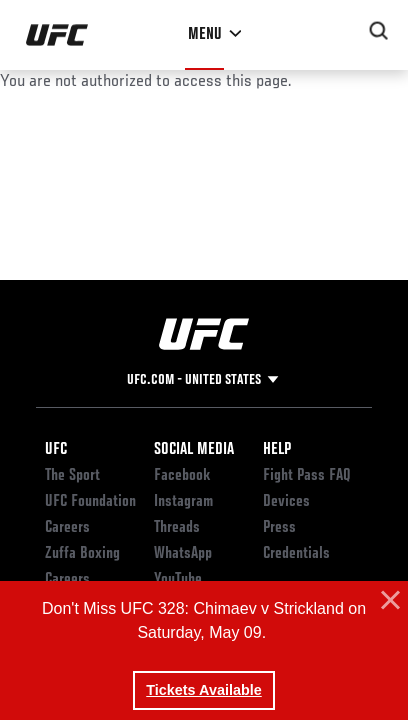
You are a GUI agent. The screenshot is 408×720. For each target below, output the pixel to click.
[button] (388, 601)
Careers (67, 528)
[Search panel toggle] (379, 31)
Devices (286, 502)
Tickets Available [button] (203, 690)
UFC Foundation (90, 502)
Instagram (183, 502)
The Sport (72, 476)
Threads (177, 528)
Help (277, 450)
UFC (56, 450)
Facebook (182, 476)
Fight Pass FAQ (307, 476)
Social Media (194, 450)
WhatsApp (183, 554)
